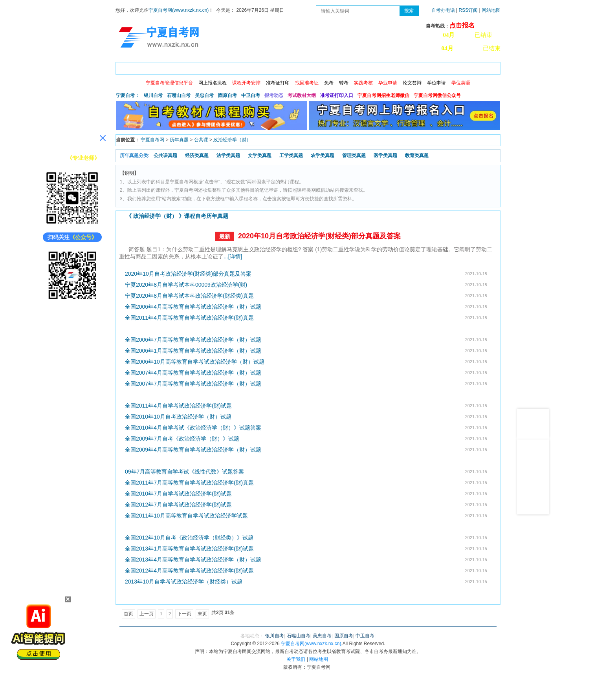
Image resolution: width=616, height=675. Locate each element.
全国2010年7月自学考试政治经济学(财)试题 (178, 494)
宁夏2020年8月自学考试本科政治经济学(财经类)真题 (189, 296)
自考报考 (189, 67)
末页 (202, 614)
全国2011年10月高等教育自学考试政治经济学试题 (186, 516)
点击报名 (462, 25)
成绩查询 (257, 67)
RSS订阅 (469, 10)
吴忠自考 (204, 95)
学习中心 (425, 67)
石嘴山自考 (179, 95)
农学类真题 (323, 155)
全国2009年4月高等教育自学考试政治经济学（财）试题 (193, 450)
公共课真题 (165, 155)
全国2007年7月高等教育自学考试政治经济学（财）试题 (193, 384)
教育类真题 (417, 155)
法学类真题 (228, 155)
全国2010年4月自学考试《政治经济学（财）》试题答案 (193, 428)
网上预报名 (462, 67)
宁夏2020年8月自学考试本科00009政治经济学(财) (186, 285)
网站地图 (491, 10)
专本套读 (324, 67)
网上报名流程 (213, 83)
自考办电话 (443, 10)
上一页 (147, 614)
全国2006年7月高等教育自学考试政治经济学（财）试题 (193, 340)
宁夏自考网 (152, 140)
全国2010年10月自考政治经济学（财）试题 (178, 417)
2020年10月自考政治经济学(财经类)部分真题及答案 (319, 236)
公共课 (201, 140)
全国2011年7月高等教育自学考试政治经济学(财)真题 (189, 483)
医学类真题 (385, 155)
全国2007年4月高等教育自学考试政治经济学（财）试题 (193, 373)
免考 (329, 83)
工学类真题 (291, 155)
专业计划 (290, 67)
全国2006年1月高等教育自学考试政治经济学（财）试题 (193, 351)
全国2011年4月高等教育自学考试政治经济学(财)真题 (189, 318)
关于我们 (296, 659)
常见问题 (392, 67)
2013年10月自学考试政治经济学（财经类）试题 (184, 582)
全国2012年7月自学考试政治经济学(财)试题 (178, 505)
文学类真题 (260, 155)
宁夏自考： (128, 95)
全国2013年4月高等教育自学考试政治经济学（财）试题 (193, 560)
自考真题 (358, 67)
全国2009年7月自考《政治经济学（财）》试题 (182, 439)
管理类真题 (354, 155)
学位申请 (436, 83)
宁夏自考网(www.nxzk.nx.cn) (179, 10)
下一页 (184, 614)
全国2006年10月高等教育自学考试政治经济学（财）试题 (195, 362)
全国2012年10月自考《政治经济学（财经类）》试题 (189, 538)
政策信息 (155, 67)
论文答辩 (412, 83)
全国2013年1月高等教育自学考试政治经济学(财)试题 (189, 549)
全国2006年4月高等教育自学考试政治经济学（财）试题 (193, 307)
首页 (127, 67)
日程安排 (223, 67)
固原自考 (227, 95)
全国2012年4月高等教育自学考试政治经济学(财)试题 (189, 571)
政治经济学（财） (232, 140)
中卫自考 (251, 95)
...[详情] (233, 256)
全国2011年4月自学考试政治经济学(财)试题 (178, 406)
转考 (344, 83)
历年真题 (179, 140)
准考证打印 (278, 83)
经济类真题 (197, 155)
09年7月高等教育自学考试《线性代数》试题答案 (184, 472)
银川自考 (153, 95)
